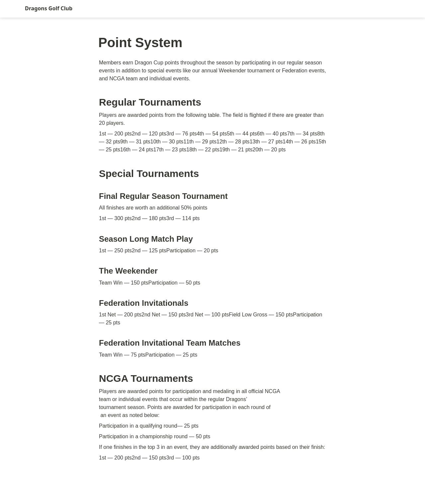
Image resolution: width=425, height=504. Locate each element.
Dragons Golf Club (49, 8)
